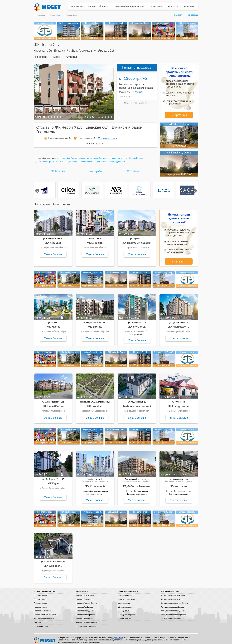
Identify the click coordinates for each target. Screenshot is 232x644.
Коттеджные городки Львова (172, 616)
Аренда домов (124, 601)
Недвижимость (40, 15)
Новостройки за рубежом (86, 620)
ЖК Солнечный (58, 169)
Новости (173, 7)
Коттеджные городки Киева (172, 597)
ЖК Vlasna (53, 324)
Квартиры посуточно (127, 597)
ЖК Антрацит (133, 169)
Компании (156, 7)
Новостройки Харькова (85, 612)
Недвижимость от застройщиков (90, 7)
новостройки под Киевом (132, 156)
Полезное (190, 7)
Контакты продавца (137, 65)
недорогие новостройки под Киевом (109, 159)
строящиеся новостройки (80, 159)
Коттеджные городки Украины (173, 593)
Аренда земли (124, 609)
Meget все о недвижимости (45, 638)
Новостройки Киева (84, 597)
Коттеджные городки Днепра (172, 605)
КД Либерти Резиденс (137, 484)
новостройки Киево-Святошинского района (100, 156)
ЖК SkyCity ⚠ (137, 324)
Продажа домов (40, 601)
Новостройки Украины (85, 593)
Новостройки (55, 15)
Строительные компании (86, 624)
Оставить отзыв (107, 136)
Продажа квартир (41, 593)
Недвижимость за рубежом (45, 612)
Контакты (38, 620)
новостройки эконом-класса (56, 159)
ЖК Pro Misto (95, 404)
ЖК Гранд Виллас (179, 404)
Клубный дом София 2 (137, 404)
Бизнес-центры (125, 616)
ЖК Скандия (53, 240)
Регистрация (193, 15)
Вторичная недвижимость (130, 7)
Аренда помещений (126, 612)
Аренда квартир (125, 593)
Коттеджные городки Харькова (173, 612)
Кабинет (178, 15)
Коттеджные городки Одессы (173, 609)
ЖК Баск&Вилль (53, 404)
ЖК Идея (53, 481)
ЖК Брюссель (53, 564)
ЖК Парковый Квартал (137, 240)
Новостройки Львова (85, 616)
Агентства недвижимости (44, 616)
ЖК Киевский (95, 240)
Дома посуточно (125, 605)
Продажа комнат (41, 597)
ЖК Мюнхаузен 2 (179, 324)
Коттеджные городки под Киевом (174, 601)
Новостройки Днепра (85, 605)
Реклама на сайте (41, 624)
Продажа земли (40, 605)
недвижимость (143, 101)
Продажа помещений (42, 609)
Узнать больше (53, 252)
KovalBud (138, 89)
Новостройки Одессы (85, 609)
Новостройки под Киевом (86, 601)
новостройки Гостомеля (70, 156)
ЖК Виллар (95, 324)
